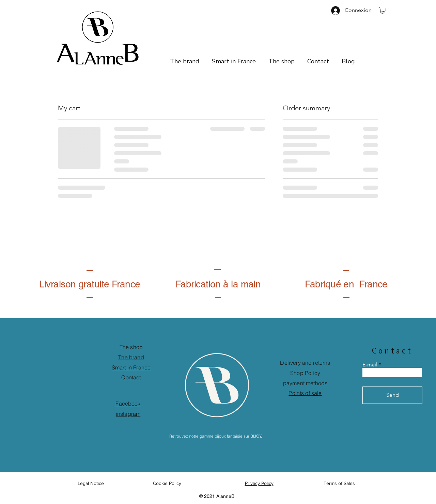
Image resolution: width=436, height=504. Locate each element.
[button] (383, 11)
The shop (131, 347)
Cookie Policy (168, 483)
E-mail (370, 365)
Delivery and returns (305, 363)
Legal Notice (91, 483)
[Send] (392, 395)
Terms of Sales (339, 483)
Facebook (128, 404)
